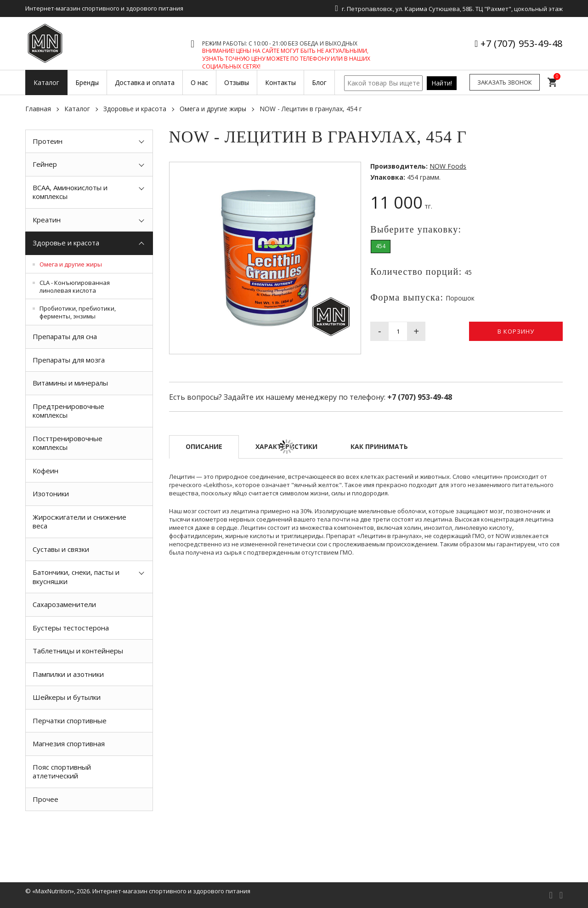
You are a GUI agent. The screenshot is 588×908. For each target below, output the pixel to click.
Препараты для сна (65, 336)
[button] (352, 170)
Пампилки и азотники (68, 674)
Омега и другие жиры (213, 109)
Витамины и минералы (70, 383)
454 (381, 246)
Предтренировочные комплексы (68, 411)
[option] (89, 832)
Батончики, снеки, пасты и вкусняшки (76, 577)
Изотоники (51, 494)
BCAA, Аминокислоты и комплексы (70, 192)
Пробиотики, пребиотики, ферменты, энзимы (78, 312)
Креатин (47, 220)
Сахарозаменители (64, 604)
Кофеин (45, 471)
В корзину (516, 331)
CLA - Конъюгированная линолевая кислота (75, 287)
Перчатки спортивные (70, 721)
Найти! (442, 83)
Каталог (77, 109)
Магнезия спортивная (69, 743)
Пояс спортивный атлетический (62, 772)
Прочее (45, 799)
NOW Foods (448, 166)
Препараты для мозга (69, 360)
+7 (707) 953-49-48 (522, 43)
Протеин (48, 141)
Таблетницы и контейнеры (78, 651)
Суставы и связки (61, 549)
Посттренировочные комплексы (68, 443)
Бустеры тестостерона (71, 628)
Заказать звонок (505, 82)
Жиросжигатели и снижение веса (79, 522)
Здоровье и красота (135, 109)
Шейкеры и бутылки (67, 697)
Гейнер (45, 164)
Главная (38, 109)
